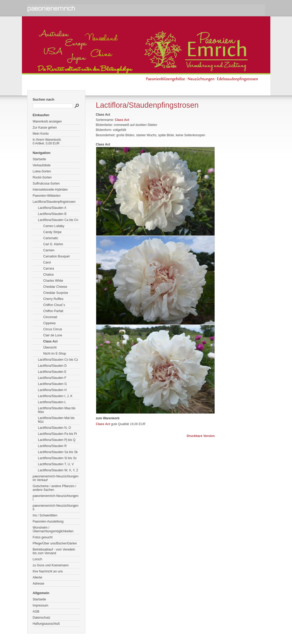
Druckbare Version (201, 436)
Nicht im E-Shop (55, 354)
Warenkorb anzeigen (47, 121)
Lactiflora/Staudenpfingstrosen (54, 202)
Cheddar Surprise (56, 293)
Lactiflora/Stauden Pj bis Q (57, 440)
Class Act (50, 341)
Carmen (49, 250)
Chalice (49, 275)
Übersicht (50, 347)
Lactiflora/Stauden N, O (55, 428)
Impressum (41, 605)
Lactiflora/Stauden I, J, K (55, 396)
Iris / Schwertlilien (45, 515)
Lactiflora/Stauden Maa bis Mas (57, 410)
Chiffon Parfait (53, 311)
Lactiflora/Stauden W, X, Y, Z (58, 470)
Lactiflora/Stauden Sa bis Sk (58, 452)
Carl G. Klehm (53, 244)
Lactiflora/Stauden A (52, 208)
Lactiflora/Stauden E (52, 372)
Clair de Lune (53, 335)
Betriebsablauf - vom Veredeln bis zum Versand (54, 551)
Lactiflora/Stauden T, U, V (56, 464)
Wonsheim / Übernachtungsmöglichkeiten (53, 529)
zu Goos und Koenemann (51, 565)
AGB (36, 612)
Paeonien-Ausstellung (48, 521)
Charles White (53, 281)
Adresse (39, 584)
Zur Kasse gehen (45, 128)
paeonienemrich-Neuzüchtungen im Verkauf (56, 478)
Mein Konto (41, 134)
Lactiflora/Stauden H (52, 390)
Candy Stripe (52, 232)
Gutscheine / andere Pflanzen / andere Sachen (55, 488)
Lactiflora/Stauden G (52, 384)
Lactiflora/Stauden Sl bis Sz (57, 458)
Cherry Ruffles (53, 299)
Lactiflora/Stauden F (52, 378)
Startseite (40, 159)
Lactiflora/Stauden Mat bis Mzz (56, 420)
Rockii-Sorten (42, 177)
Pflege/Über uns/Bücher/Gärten (55, 543)
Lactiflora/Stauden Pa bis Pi (57, 434)
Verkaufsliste (42, 165)
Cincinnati (50, 317)
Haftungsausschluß (46, 624)
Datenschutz (42, 618)
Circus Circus (53, 329)
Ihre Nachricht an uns (48, 571)
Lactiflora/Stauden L (52, 402)
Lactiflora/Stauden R (52, 446)
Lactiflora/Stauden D (52, 366)
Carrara (49, 269)
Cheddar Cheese (55, 287)
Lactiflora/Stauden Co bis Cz (58, 360)
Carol (47, 262)
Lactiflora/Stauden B (52, 214)
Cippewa (50, 323)
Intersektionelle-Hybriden (50, 190)
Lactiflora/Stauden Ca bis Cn (58, 220)
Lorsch (38, 559)
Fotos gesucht (43, 537)
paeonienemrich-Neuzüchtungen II (56, 507)
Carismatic (51, 238)
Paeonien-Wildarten (47, 196)
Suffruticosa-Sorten (46, 184)
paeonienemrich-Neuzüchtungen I (56, 498)
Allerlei (38, 577)
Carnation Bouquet (57, 256)
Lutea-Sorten (42, 171)
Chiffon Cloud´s (54, 305)
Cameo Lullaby (54, 226)
